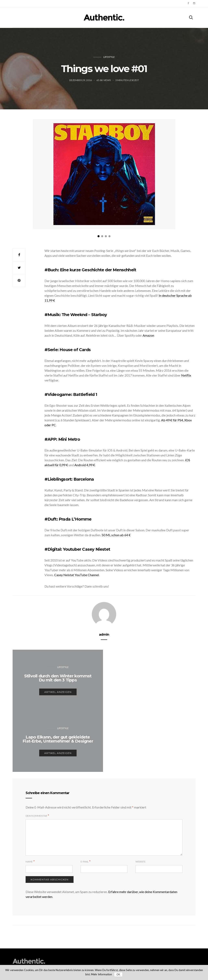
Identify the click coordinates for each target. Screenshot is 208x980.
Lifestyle (109, 57)
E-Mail (85, 862)
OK (118, 975)
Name (29, 862)
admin (104, 634)
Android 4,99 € (85, 465)
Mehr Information (101, 974)
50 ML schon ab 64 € (116, 535)
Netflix (186, 375)
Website (141, 862)
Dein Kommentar (36, 816)
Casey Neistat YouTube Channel (77, 575)
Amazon (148, 335)
